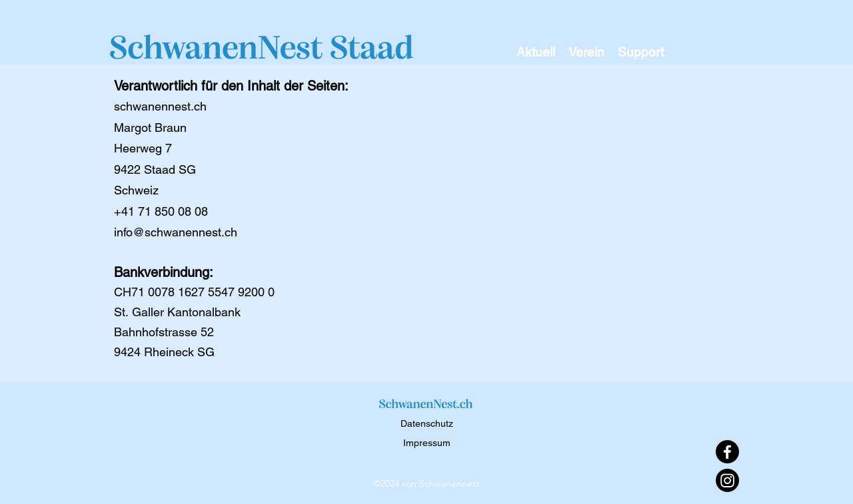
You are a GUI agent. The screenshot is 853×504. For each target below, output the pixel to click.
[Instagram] (727, 480)
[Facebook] (727, 452)
